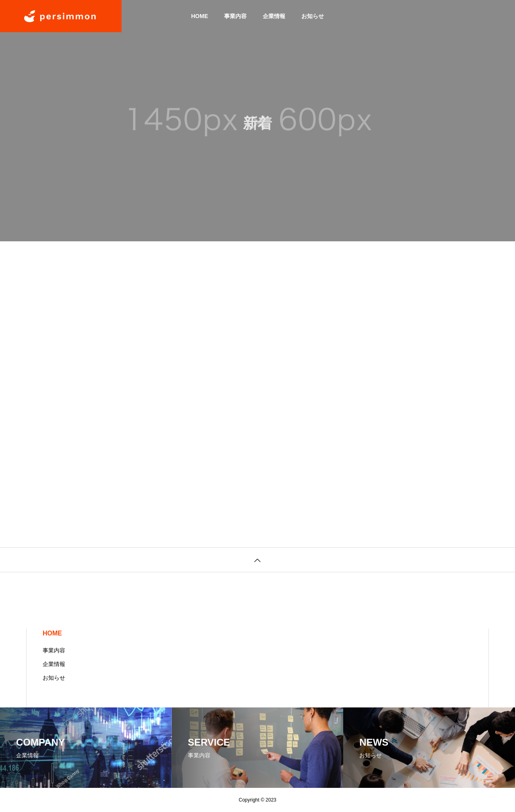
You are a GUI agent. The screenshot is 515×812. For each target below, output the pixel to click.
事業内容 (235, 16)
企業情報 (274, 16)
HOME (200, 16)
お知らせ (313, 16)
